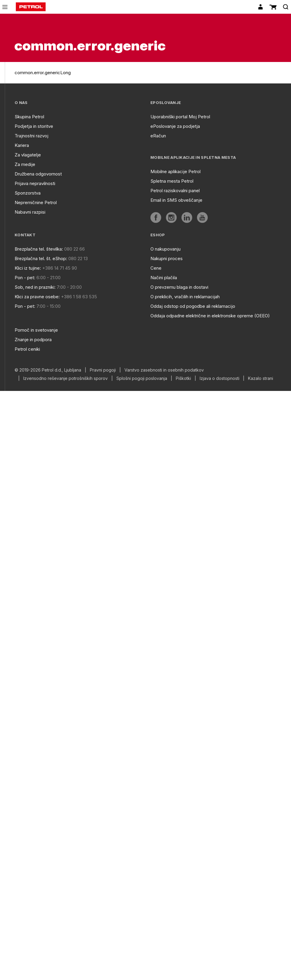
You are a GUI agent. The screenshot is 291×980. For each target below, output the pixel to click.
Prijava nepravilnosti (35, 183)
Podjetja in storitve (34, 126)
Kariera (22, 145)
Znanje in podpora (33, 340)
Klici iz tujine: (28, 268)
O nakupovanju (165, 249)
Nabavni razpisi (30, 212)
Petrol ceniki (27, 349)
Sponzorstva (28, 193)
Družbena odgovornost (38, 174)
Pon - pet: (25, 278)
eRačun (158, 136)
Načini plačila (164, 278)
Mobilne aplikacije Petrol (175, 171)
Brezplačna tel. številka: (39, 249)
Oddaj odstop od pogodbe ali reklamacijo (193, 306)
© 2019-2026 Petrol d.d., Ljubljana (48, 370)
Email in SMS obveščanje (176, 200)
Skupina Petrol (29, 117)
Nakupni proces (167, 258)
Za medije (25, 164)
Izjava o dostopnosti (220, 378)
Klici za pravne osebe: (37, 297)
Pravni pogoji (103, 370)
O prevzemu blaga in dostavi (179, 287)
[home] (31, 7)
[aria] (156, 218)
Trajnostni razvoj (31, 136)
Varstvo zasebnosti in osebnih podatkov (164, 370)
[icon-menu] (5, 7)
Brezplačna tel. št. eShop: (41, 258)
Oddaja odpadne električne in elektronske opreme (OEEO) (210, 316)
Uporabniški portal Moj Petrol (180, 117)
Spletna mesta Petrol (172, 181)
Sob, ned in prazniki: (35, 287)
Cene (156, 268)
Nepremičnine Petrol (36, 202)
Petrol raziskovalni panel (175, 191)
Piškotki (183, 378)
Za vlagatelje (28, 155)
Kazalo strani (261, 378)
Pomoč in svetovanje (36, 330)
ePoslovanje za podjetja (175, 126)
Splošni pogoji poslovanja (142, 378)
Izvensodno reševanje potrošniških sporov (66, 378)
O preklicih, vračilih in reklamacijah (185, 297)
